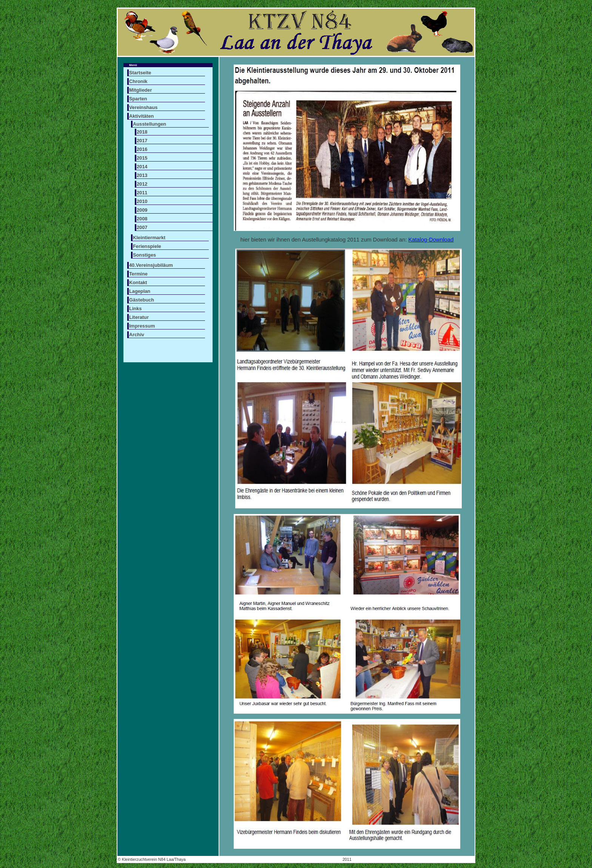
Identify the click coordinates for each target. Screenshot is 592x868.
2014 (142, 167)
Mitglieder (140, 90)
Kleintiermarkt (149, 238)
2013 (142, 175)
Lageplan (140, 291)
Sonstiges (144, 255)
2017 (142, 141)
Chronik (138, 81)
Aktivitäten (141, 116)
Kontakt (138, 282)
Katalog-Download (431, 240)
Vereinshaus (143, 107)
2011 (142, 193)
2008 (142, 219)
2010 (142, 201)
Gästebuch (142, 300)
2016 (142, 149)
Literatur (139, 317)
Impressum (142, 326)
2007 (142, 227)
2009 (142, 210)
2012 (142, 184)
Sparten (138, 99)
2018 (142, 132)
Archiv (137, 335)
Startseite (140, 73)
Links (135, 309)
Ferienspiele (147, 246)
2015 (142, 158)
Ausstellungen (150, 124)
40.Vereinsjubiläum (151, 265)
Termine (138, 274)
